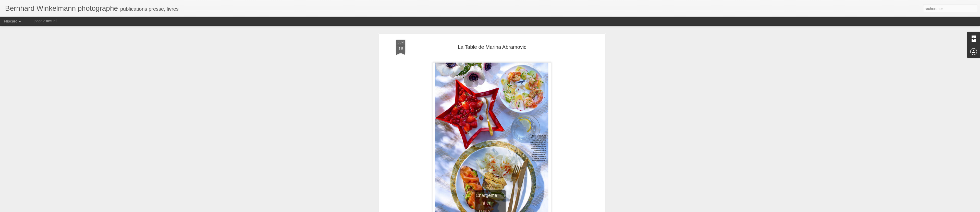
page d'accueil (46, 21)
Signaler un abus (525, 209)
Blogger (508, 209)
